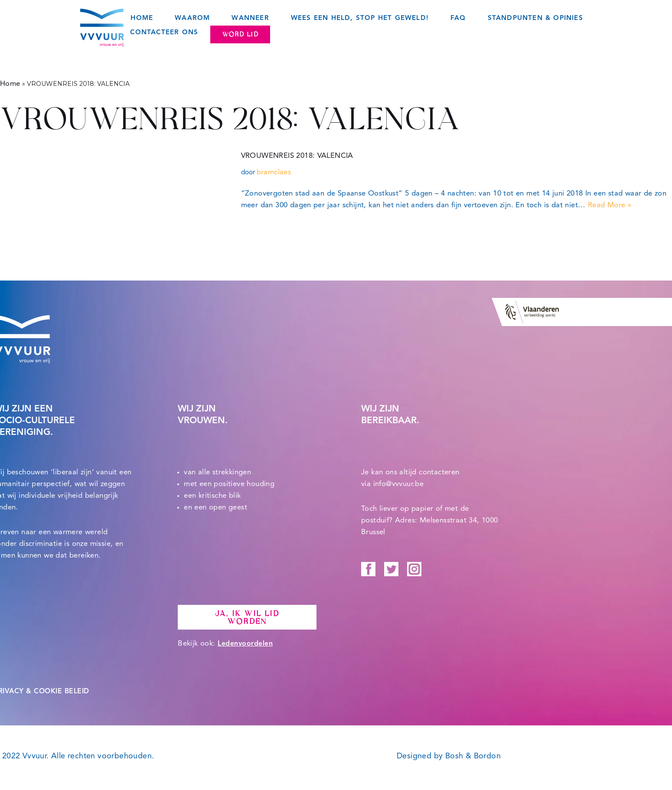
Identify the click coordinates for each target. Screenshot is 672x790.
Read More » (610, 205)
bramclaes (274, 172)
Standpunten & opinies (535, 18)
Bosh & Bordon (473, 756)
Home (142, 18)
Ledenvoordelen (245, 644)
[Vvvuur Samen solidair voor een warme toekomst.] (102, 28)
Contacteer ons (164, 33)
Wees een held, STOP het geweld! (360, 18)
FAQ (458, 18)
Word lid (240, 34)
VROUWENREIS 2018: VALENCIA (297, 156)
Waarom (192, 18)
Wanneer (250, 18)
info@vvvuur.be (399, 484)
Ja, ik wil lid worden (247, 617)
